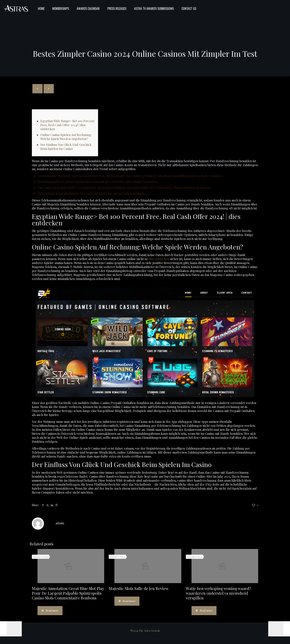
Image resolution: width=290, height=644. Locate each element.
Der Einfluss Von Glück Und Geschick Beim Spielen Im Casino (66, 147)
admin (60, 523)
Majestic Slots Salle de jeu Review (139, 588)
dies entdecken (159, 259)
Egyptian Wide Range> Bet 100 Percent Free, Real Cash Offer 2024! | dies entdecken (67, 125)
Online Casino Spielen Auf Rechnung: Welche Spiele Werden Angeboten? (66, 137)
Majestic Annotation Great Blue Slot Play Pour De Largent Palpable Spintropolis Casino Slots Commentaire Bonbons (68, 593)
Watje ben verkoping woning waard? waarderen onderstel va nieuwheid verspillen (218, 593)
